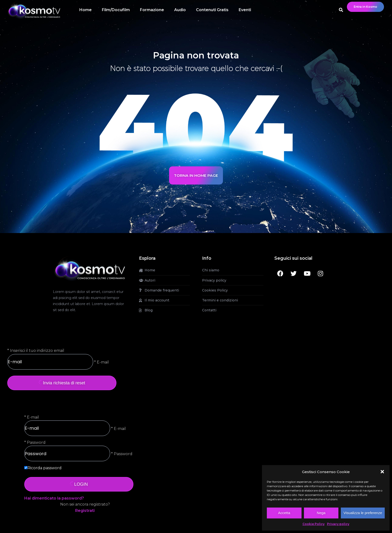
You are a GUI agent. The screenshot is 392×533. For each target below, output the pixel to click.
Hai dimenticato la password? (54, 498)
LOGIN (79, 484)
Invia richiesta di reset (62, 383)
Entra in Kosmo (365, 7)
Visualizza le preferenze (363, 513)
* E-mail (101, 362)
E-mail (33, 417)
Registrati (85, 511)
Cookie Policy (314, 524)
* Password (121, 454)
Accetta (284, 513)
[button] (382, 472)
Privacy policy (338, 524)
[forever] (26, 468)
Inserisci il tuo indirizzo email (37, 351)
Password (36, 442)
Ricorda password (45, 468)
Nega (321, 513)
